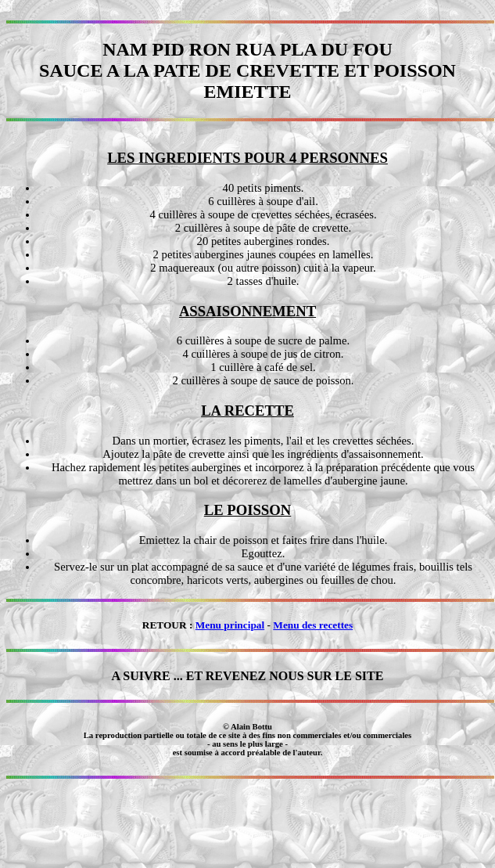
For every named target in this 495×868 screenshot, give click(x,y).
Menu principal (230, 625)
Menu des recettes (313, 625)
